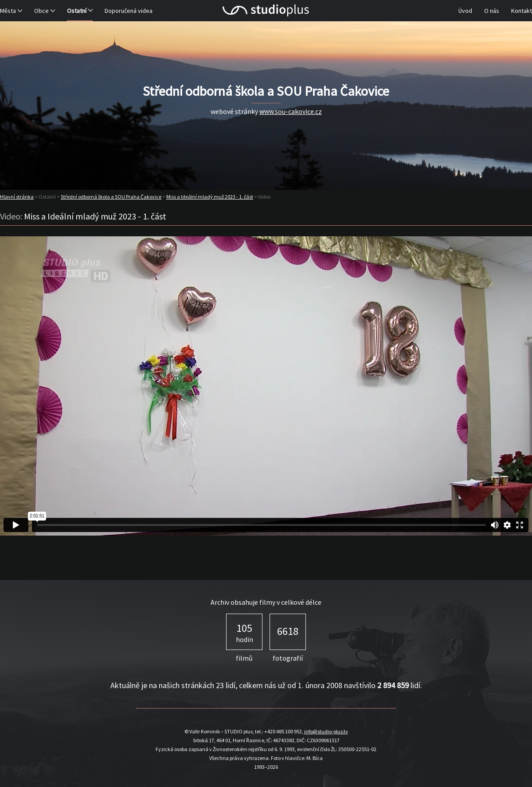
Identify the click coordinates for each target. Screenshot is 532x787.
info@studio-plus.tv (326, 731)
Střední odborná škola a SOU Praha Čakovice (111, 197)
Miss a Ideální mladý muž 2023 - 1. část (210, 197)
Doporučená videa (129, 11)
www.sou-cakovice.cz (291, 111)
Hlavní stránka (17, 197)
